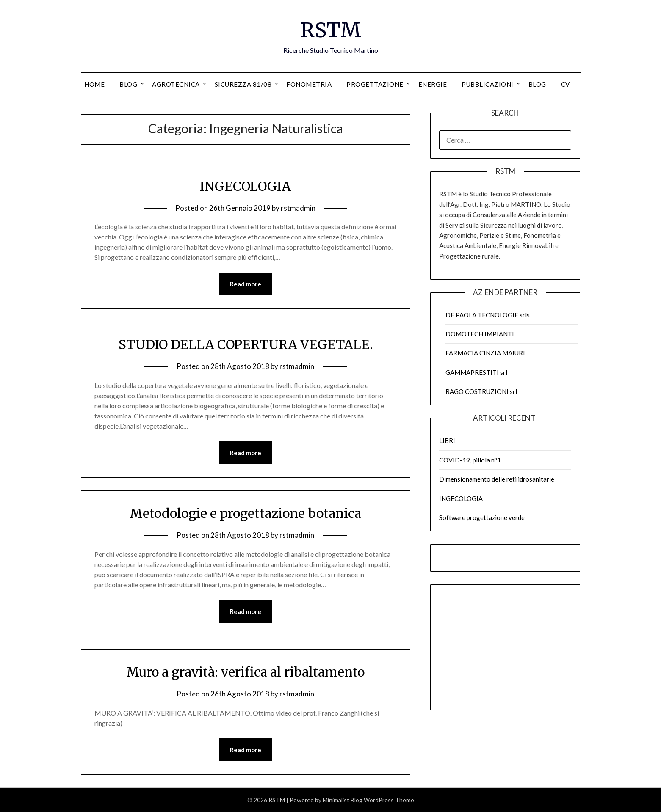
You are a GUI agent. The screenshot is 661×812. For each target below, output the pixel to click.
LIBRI (447, 440)
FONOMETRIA (309, 84)
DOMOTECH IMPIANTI (480, 334)
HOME (94, 84)
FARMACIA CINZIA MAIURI (485, 353)
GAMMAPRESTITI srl (476, 372)
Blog (537, 84)
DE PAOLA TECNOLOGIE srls (488, 315)
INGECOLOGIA (245, 186)
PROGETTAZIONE (375, 84)
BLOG (128, 84)
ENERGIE (433, 84)
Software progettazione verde (482, 517)
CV (566, 84)
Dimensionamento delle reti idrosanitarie (497, 479)
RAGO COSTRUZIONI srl (481, 391)
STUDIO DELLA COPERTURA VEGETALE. (246, 344)
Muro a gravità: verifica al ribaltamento (245, 672)
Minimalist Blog (343, 800)
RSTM (331, 30)
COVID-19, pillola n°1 (470, 460)
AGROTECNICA (176, 84)
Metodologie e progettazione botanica (245, 513)
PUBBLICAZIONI (488, 84)
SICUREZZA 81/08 (243, 84)
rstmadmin (298, 208)
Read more (246, 284)
